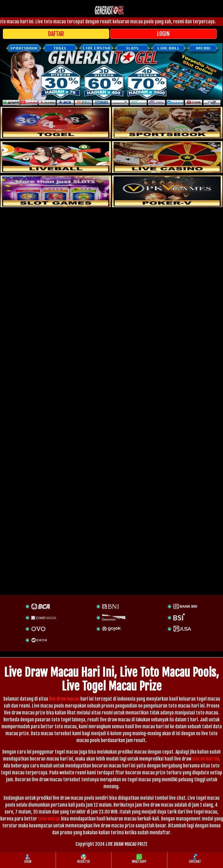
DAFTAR (56, 34)
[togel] (56, 123)
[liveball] (167, 191)
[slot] (167, 123)
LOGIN (163, 34)
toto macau (49, 819)
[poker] (56, 191)
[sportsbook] (56, 157)
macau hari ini (206, 759)
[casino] (167, 157)
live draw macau (64, 699)
